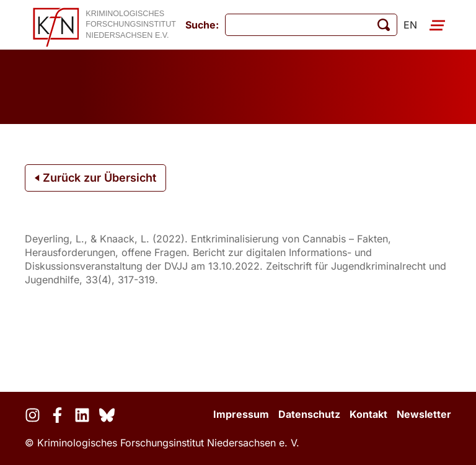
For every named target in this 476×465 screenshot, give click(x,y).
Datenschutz (309, 414)
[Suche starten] (384, 25)
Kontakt (368, 414)
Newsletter (424, 414)
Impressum (241, 414)
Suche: (202, 25)
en (410, 25)
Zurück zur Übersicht (95, 178)
